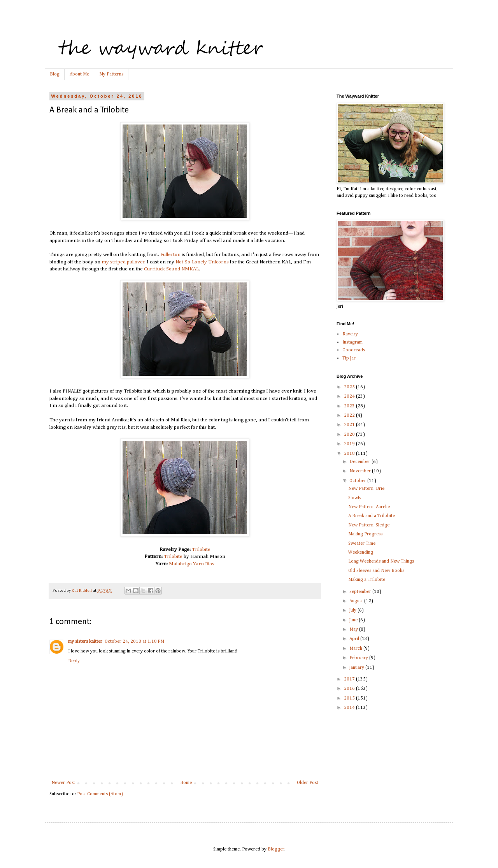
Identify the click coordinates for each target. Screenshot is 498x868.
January (357, 668)
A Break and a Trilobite (372, 516)
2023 (350, 406)
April (355, 639)
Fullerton (170, 255)
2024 (350, 396)
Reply (74, 661)
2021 (350, 425)
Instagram (352, 342)
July (353, 610)
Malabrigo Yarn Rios (192, 564)
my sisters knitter (85, 642)
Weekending (361, 552)
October (358, 481)
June (354, 620)
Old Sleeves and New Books (376, 571)
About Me (79, 74)
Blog (55, 74)
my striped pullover (123, 262)
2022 (350, 416)
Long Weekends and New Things (381, 561)
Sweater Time (362, 544)
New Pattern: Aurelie (369, 507)
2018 (350, 454)
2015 (350, 698)
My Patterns (111, 74)
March (356, 649)
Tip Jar (349, 358)
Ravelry (350, 334)
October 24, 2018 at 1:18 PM (134, 642)
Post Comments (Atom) (100, 794)
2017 (350, 679)
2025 (350, 387)
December (360, 462)
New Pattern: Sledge (369, 525)
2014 (350, 708)
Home (186, 783)
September (361, 592)
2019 (350, 444)
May (354, 630)
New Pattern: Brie (366, 489)
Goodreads (354, 350)
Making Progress (365, 534)
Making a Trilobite (367, 580)
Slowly (355, 498)
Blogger (276, 849)
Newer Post (63, 783)
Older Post (308, 783)
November (361, 471)
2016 (350, 689)
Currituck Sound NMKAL (171, 269)
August (357, 601)
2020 (350, 435)
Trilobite (201, 550)
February (359, 658)
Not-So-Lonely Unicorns (202, 262)
